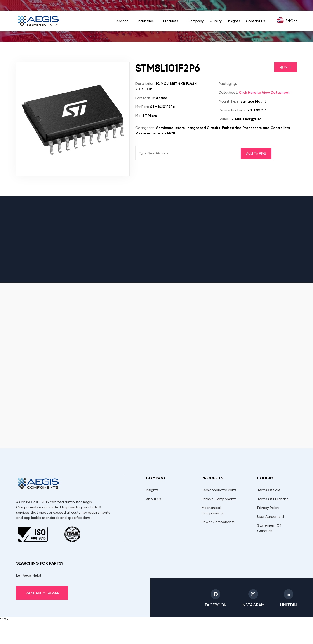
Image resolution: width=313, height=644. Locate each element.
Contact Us (255, 21)
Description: (145, 84)
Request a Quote (42, 593)
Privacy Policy (268, 508)
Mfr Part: (142, 107)
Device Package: (233, 110)
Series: (224, 119)
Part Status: (145, 98)
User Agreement (271, 516)
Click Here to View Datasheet (264, 92)
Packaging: (228, 84)
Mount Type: (229, 101)
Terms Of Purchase (273, 499)
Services (121, 21)
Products (171, 21)
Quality (216, 21)
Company (196, 21)
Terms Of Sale (269, 490)
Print (286, 67)
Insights (234, 21)
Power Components (218, 522)
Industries (146, 21)
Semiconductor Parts (219, 490)
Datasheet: (228, 92)
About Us (154, 499)
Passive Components (219, 499)
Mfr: (138, 116)
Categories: (145, 128)
